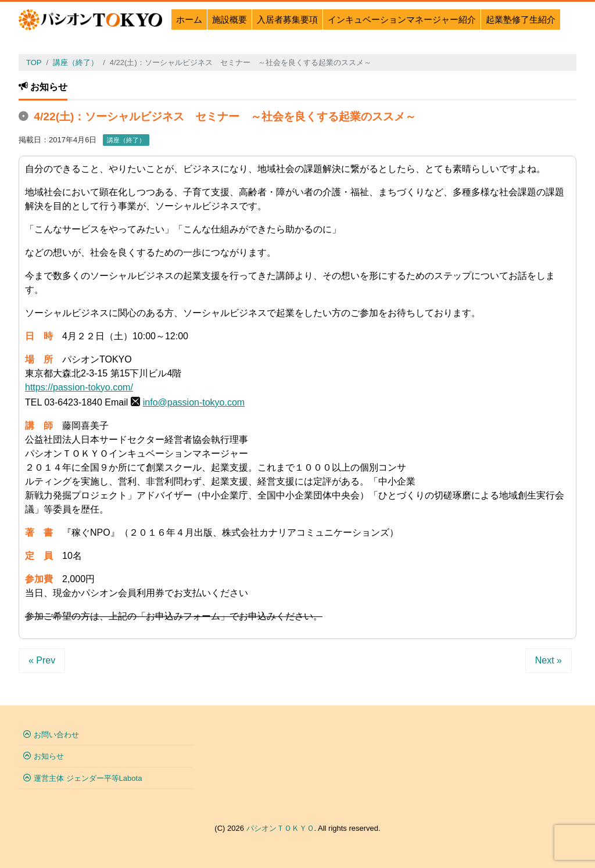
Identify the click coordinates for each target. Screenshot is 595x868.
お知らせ (49, 756)
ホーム (189, 19)
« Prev (42, 660)
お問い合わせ (56, 735)
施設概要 (230, 19)
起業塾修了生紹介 (521, 19)
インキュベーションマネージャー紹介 (402, 19)
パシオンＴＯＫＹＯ (280, 828)
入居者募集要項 (287, 19)
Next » (549, 660)
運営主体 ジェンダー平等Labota (88, 778)
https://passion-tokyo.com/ (79, 387)
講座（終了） (126, 140)
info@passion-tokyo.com (194, 402)
